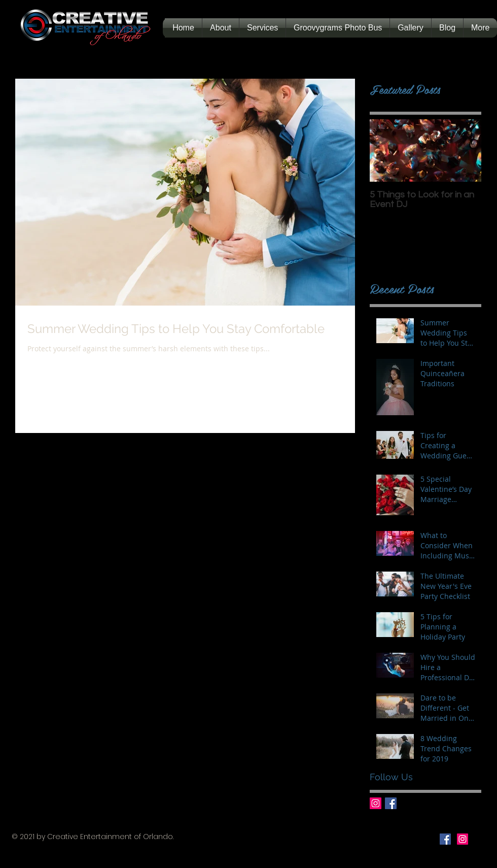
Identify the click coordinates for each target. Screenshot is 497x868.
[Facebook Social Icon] (445, 839)
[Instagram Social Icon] (463, 839)
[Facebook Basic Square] (391, 803)
